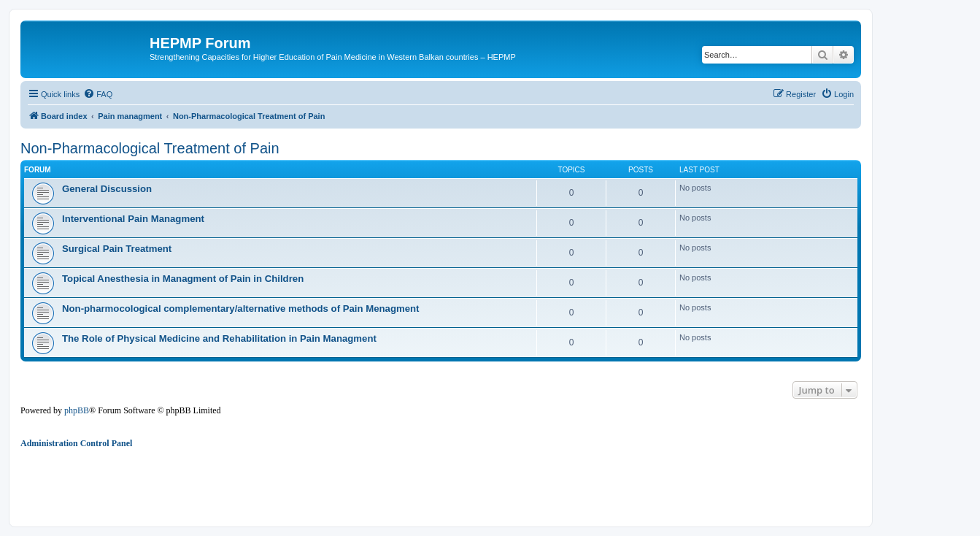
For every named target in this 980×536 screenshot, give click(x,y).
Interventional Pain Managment (133, 219)
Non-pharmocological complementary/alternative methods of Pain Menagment (241, 309)
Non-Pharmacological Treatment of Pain (150, 148)
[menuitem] (98, 94)
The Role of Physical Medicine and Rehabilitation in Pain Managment (219, 338)
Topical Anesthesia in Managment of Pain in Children (183, 279)
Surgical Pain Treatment (117, 249)
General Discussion (107, 189)
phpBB (77, 410)
